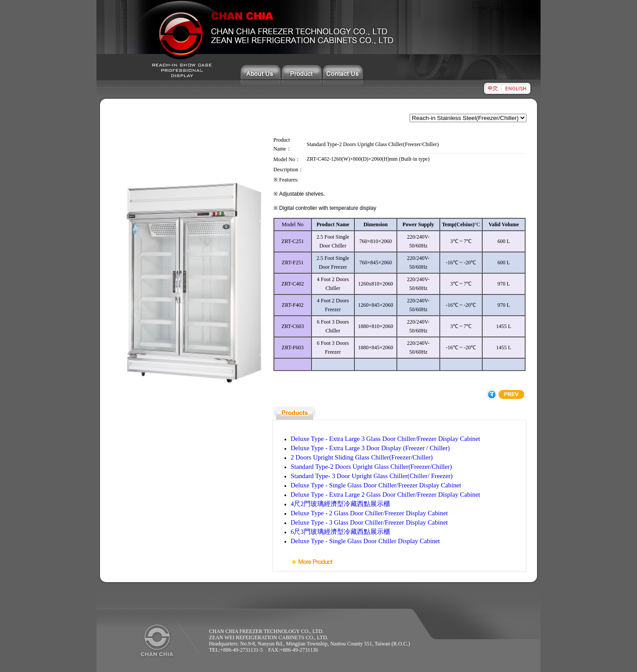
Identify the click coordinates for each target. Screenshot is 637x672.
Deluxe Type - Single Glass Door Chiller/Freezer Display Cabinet (376, 485)
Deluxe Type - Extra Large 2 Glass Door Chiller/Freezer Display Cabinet (385, 494)
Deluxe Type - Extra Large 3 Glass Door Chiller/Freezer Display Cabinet (385, 439)
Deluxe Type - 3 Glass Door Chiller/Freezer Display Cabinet (369, 522)
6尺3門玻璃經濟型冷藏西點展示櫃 (340, 532)
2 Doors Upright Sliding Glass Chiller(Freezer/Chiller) (362, 457)
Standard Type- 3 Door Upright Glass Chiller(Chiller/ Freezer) (372, 476)
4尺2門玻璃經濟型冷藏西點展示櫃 (340, 504)
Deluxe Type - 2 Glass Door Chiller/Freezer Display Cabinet (369, 513)
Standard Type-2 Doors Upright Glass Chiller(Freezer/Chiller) (371, 467)
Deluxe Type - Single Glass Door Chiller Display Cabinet (365, 541)
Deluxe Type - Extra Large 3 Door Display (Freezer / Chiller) (370, 448)
